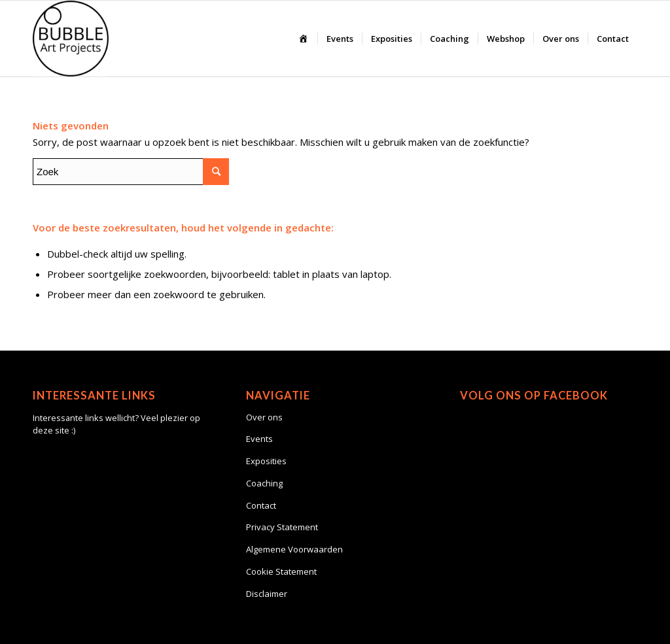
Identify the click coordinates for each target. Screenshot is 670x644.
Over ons (264, 417)
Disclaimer (267, 594)
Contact (261, 505)
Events (259, 439)
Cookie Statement (281, 571)
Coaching (264, 483)
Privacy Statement (282, 527)
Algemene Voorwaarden (294, 549)
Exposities (266, 461)
